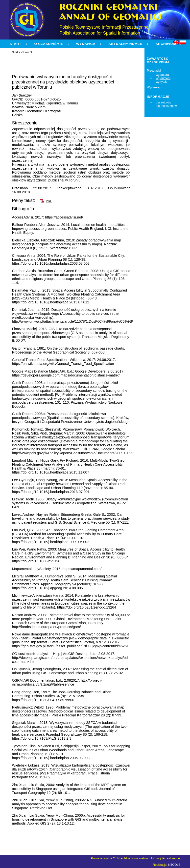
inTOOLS (174, 865)
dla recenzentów (167, 106)
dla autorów (164, 102)
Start (15, 44)
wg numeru (163, 78)
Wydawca (86, 44)
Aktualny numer (125, 44)
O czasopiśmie (49, 44)
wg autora (162, 75)
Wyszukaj (153, 87)
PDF (49, 201)
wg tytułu (162, 82)
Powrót (28, 52)
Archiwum (166, 44)
